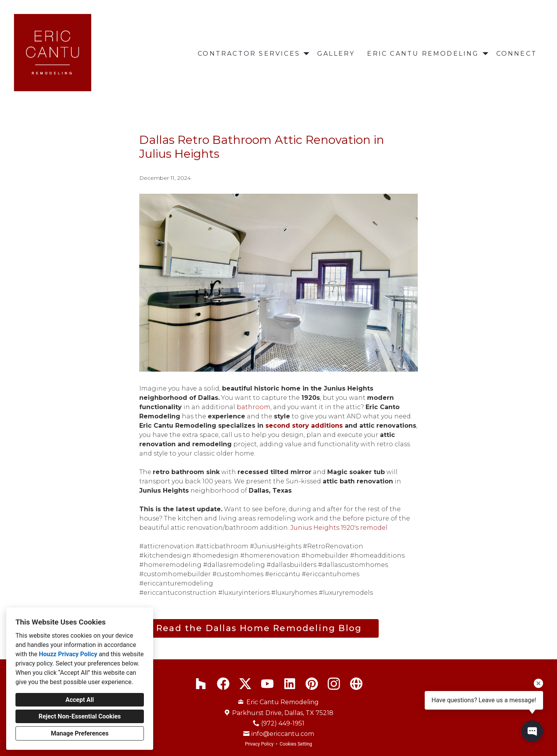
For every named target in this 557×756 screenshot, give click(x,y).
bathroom (254, 407)
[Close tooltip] (538, 683)
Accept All (80, 700)
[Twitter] (245, 683)
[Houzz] (201, 683)
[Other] (356, 683)
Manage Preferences (79, 733)
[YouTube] (267, 683)
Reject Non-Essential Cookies (80, 716)
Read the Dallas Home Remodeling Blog (259, 628)
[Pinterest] (312, 683)
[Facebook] (223, 683)
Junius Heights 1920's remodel (339, 528)
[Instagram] (334, 683)
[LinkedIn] (290, 683)
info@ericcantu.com (283, 734)
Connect (517, 54)
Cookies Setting (296, 744)
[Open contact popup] (532, 731)
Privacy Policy (259, 744)
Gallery (336, 54)
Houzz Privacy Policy (68, 654)
